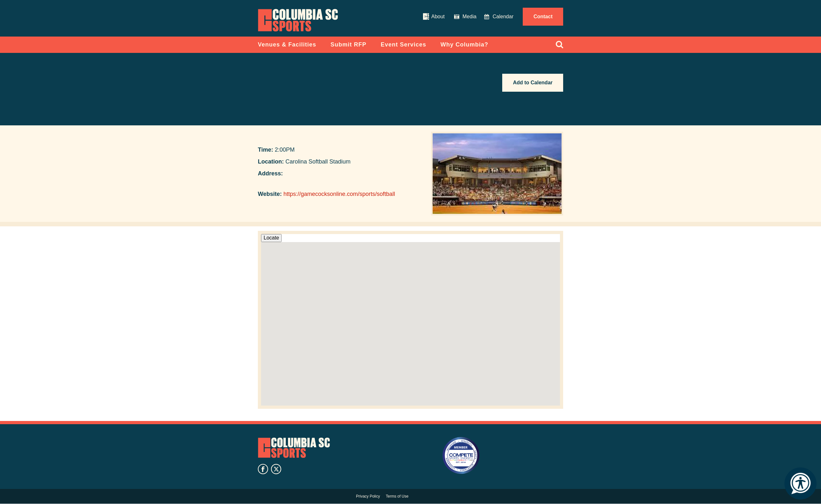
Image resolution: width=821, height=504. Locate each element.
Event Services (403, 45)
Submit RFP (349, 45)
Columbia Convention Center (298, 20)
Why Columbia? (465, 45)
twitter (276, 469)
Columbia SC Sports (294, 448)
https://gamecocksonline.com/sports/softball (339, 194)
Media (470, 17)
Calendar (503, 17)
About (438, 17)
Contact (543, 17)
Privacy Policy (368, 496)
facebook (263, 469)
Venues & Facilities (287, 45)
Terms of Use (397, 496)
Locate (271, 238)
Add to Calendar (533, 83)
